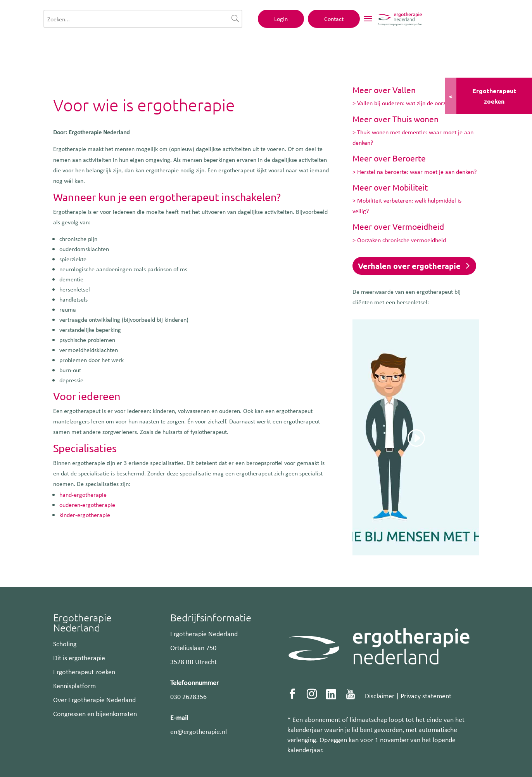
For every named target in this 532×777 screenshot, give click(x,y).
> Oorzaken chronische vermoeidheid (399, 240)
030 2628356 (188, 696)
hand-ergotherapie (83, 494)
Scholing (65, 643)
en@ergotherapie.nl (199, 731)
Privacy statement (426, 695)
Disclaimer (380, 695)
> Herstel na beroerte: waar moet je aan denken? (415, 172)
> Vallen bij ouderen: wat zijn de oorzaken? (406, 103)
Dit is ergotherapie (79, 657)
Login (386, 22)
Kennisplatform (74, 685)
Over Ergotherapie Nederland (94, 699)
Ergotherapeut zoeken (84, 671)
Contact (439, 22)
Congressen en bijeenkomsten (95, 713)
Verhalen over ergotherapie (409, 266)
